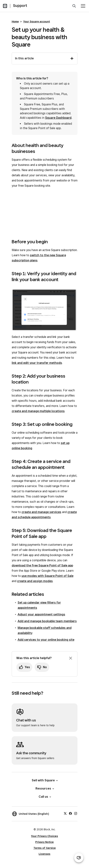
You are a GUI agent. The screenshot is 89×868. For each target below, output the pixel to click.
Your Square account (37, 22)
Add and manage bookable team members (47, 621)
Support (20, 6)
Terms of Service (45, 848)
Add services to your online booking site (46, 640)
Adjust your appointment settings (41, 614)
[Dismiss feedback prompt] (71, 658)
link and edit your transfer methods (37, 363)
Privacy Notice (44, 842)
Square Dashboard (58, 118)
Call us (45, 797)
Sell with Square (44, 780)
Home (15, 22)
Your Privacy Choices (44, 836)
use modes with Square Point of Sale (47, 576)
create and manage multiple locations (38, 411)
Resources (44, 788)
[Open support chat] (79, 858)
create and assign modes (35, 581)
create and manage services (41, 512)
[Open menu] (83, 6)
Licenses (44, 854)
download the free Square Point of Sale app (42, 565)
